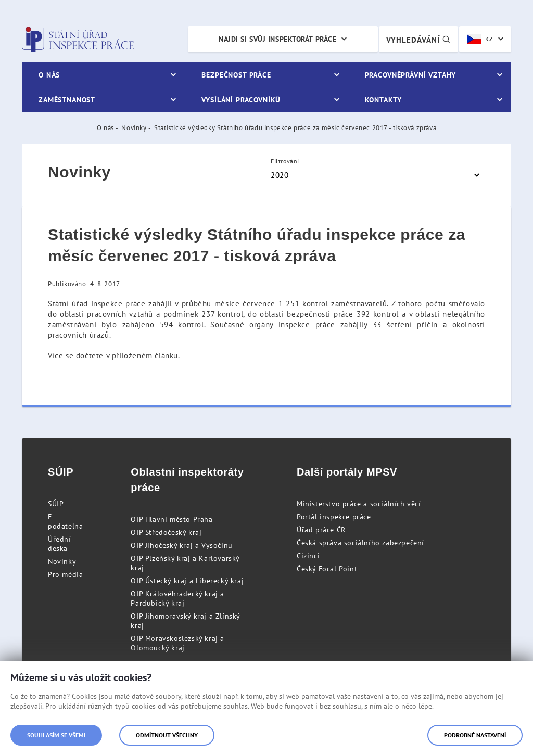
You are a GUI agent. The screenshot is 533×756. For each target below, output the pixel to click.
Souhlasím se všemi (56, 735)
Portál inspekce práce (334, 517)
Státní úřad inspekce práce (78, 39)
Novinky (134, 128)
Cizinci (308, 556)
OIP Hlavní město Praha (172, 519)
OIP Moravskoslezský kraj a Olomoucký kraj (177, 643)
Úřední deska (60, 544)
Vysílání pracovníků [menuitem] (241, 100)
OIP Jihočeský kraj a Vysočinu (181, 545)
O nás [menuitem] (49, 75)
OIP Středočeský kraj (166, 532)
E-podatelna (65, 521)
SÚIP (56, 504)
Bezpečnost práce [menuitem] (236, 75)
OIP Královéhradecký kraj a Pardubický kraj (177, 598)
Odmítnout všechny (167, 735)
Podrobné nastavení (475, 735)
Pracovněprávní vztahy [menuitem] (411, 75)
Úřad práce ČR (321, 530)
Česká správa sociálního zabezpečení (360, 543)
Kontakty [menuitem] (383, 100)
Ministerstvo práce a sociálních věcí (359, 504)
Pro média (65, 574)
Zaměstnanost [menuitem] (67, 100)
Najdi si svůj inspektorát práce (277, 39)
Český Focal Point (327, 569)
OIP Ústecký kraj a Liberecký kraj (187, 581)
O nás (105, 128)
